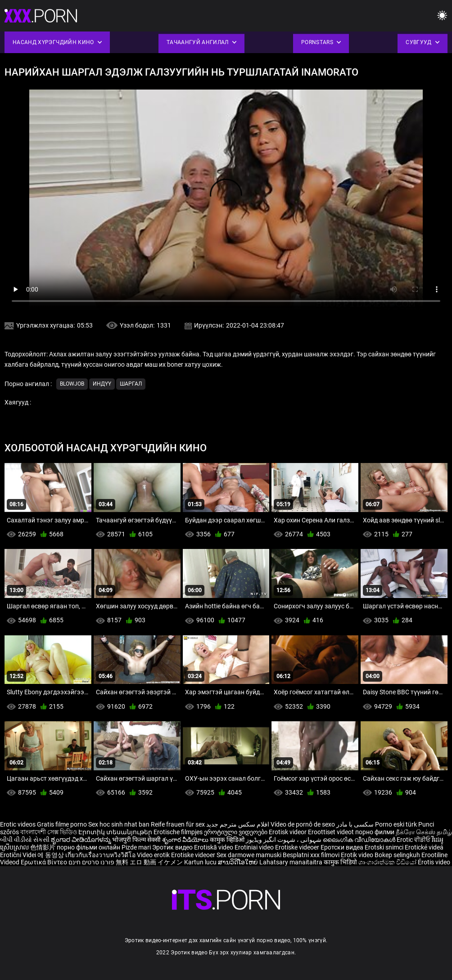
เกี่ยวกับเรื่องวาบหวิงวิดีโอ (101, 855)
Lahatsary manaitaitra (292, 862)
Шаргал (131, 384)
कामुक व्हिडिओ (228, 840)
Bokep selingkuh (397, 855)
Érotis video (434, 862)
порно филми (375, 832)
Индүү (102, 384)
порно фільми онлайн (88, 847)
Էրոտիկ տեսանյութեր (116, 832)
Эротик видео (173, 847)
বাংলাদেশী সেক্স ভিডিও (49, 832)
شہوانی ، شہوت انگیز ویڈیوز (284, 840)
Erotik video (358, 855)
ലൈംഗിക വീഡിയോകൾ (360, 840)
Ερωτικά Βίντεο (45, 862)
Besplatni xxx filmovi (311, 855)
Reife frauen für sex (178, 824)
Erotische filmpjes (178, 832)
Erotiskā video (214, 847)
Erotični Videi (19, 855)
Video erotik (154, 855)
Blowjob (72, 384)
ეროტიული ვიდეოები (236, 832)
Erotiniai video (255, 847)
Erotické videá (424, 847)
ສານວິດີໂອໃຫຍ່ (239, 862)
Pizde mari (136, 847)
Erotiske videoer (298, 847)
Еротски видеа (343, 847)
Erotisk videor (288, 832)
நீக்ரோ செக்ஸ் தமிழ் (424, 832)
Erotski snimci (385, 847)
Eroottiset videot (332, 832)
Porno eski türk (396, 824)
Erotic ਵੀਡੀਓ (414, 840)
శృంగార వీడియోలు (186, 840)
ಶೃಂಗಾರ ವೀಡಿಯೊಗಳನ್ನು (81, 840)
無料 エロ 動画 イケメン (149, 862)
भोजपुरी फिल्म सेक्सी (136, 840)
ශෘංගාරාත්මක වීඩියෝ (388, 862)
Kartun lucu (201, 862)
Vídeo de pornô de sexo (303, 824)
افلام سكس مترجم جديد (238, 824)
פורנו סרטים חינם (91, 862)
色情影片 (43, 847)
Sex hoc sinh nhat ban (119, 824)
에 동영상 (51, 855)
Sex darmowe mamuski (249, 855)
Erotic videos (18, 824)
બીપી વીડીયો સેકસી (25, 840)
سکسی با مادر (355, 824)
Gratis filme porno (62, 824)
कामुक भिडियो (341, 862)
